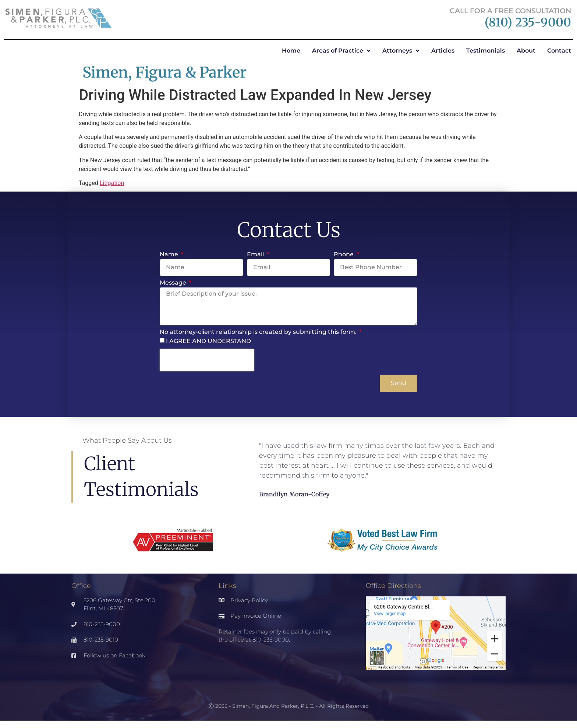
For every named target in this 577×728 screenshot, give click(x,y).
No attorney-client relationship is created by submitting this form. (259, 332)
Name (170, 255)
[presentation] (207, 360)
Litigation (112, 183)
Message (174, 283)
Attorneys (401, 51)
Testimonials (486, 51)
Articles (443, 51)
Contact (559, 51)
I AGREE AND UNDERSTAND (208, 341)
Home (291, 51)
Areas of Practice (341, 51)
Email (256, 255)
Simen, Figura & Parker (164, 72)
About (526, 51)
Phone (344, 255)
